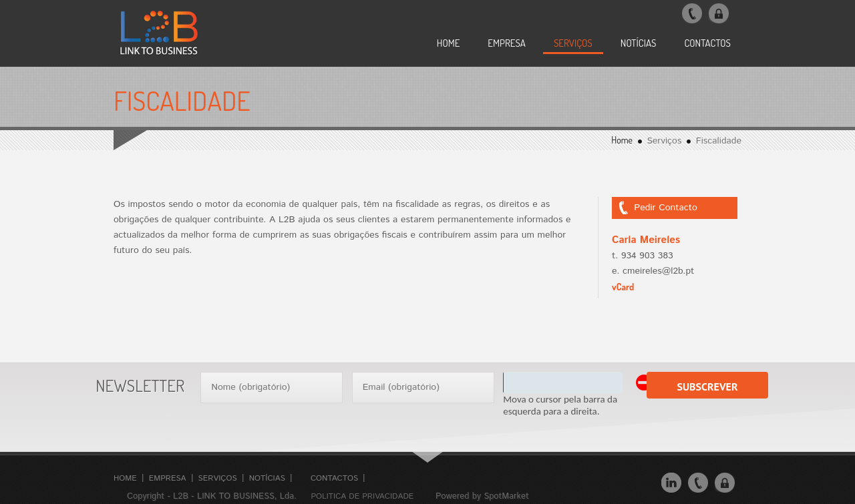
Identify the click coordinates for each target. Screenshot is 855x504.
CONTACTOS (707, 43)
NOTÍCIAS (639, 43)
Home (449, 43)
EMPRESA (507, 43)
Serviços (218, 478)
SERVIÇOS (573, 43)
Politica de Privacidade (362, 496)
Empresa (168, 478)
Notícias (267, 478)
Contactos (334, 478)
